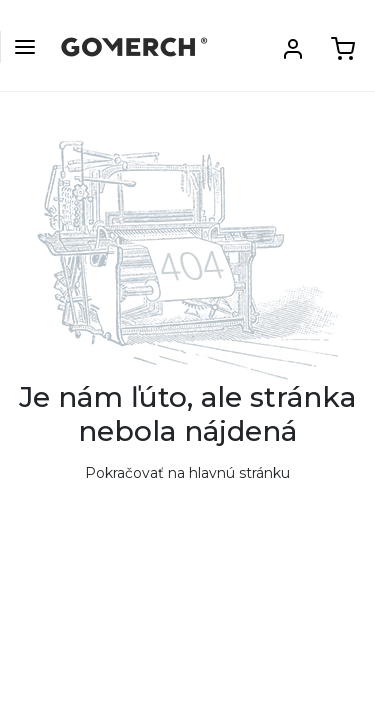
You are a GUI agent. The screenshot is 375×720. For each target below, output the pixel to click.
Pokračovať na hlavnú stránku (187, 473)
